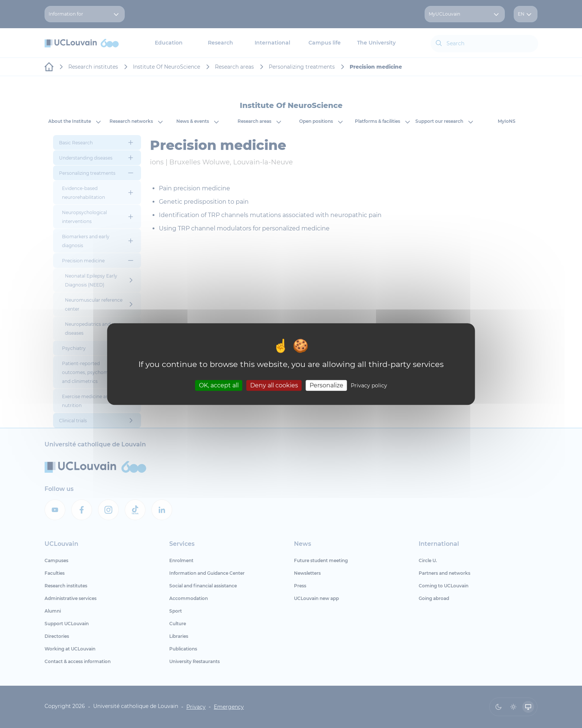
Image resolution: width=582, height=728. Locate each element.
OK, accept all (219, 385)
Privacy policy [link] (369, 386)
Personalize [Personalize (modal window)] (326, 385)
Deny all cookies (274, 385)
